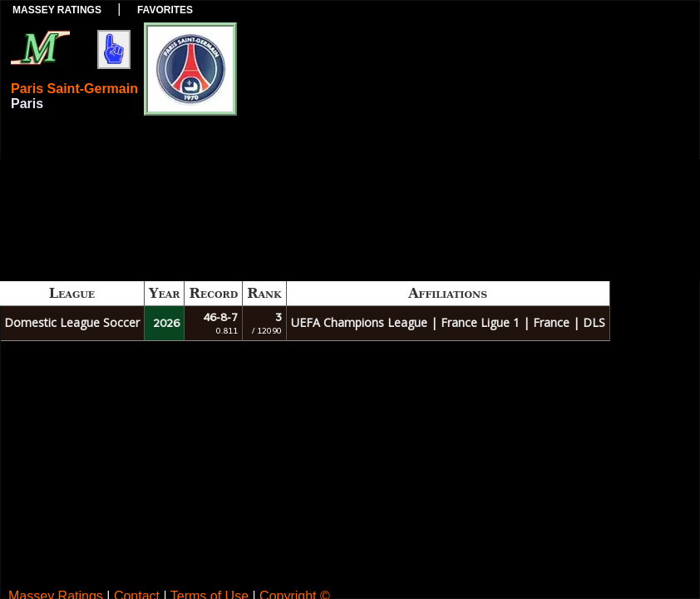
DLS (594, 322)
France (551, 322)
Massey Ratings (57, 10)
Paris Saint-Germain (74, 89)
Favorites (165, 10)
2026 (166, 323)
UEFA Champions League (359, 322)
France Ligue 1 (480, 322)
